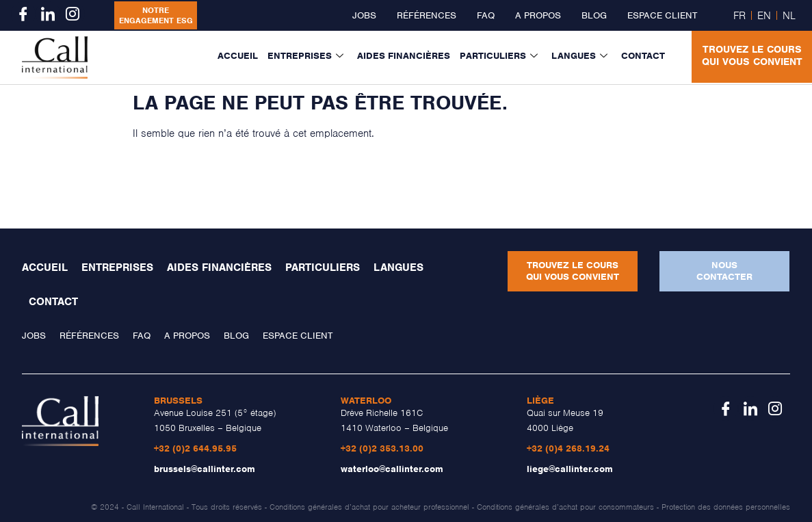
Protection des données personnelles (726, 507)
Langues (579, 56)
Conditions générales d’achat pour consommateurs (565, 507)
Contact (643, 56)
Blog (594, 15)
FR (739, 16)
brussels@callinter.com (205, 469)
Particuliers (499, 56)
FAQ (486, 15)
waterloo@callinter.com (392, 469)
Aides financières (404, 56)
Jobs (364, 15)
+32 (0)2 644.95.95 (195, 448)
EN (764, 16)
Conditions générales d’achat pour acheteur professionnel (369, 507)
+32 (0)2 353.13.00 (382, 448)
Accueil (238, 56)
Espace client (662, 15)
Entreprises (305, 56)
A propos (538, 15)
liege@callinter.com (570, 469)
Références (427, 15)
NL (789, 16)
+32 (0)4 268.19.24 (568, 448)
